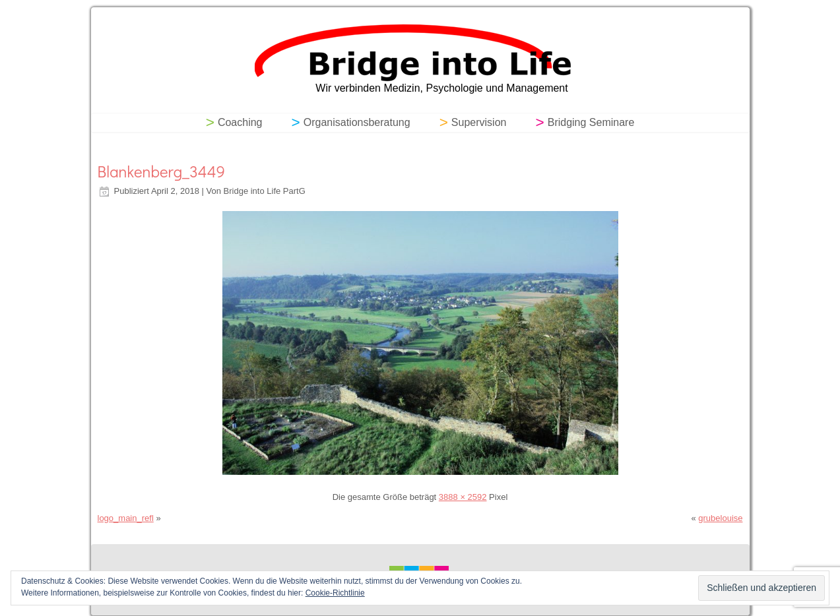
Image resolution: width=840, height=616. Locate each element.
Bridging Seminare (591, 122)
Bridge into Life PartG (265, 191)
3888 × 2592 (463, 497)
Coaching (240, 122)
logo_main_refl (126, 518)
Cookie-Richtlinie (335, 593)
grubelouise (720, 518)
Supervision (479, 122)
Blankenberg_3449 (161, 171)
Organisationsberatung (357, 122)
